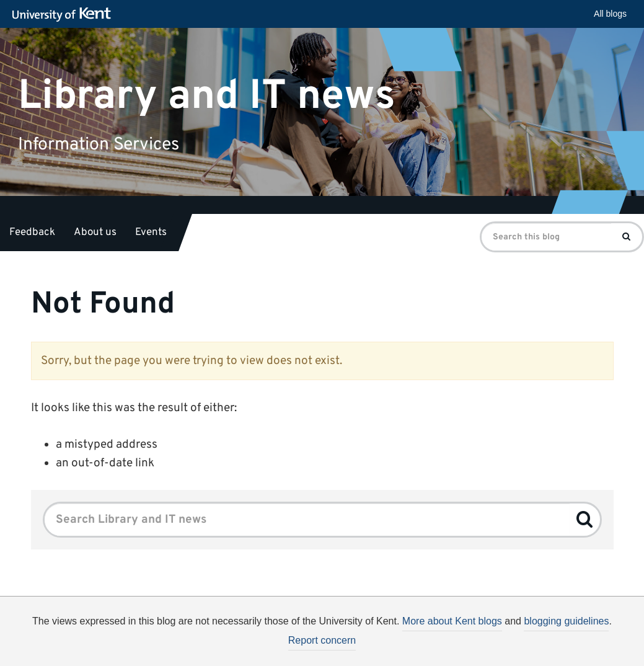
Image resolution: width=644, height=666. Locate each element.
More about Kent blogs (452, 621)
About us (95, 233)
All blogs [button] (610, 14)
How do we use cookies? (404, 652)
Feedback (32, 233)
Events (151, 233)
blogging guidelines (566, 621)
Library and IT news (207, 96)
